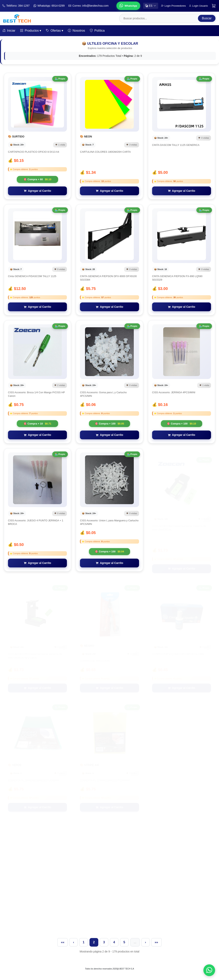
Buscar (207, 18)
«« (63, 942)
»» (156, 942)
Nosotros (76, 31)
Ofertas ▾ (55, 31)
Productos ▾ (31, 31)
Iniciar (9, 31)
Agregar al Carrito (37, 191)
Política (97, 31)
